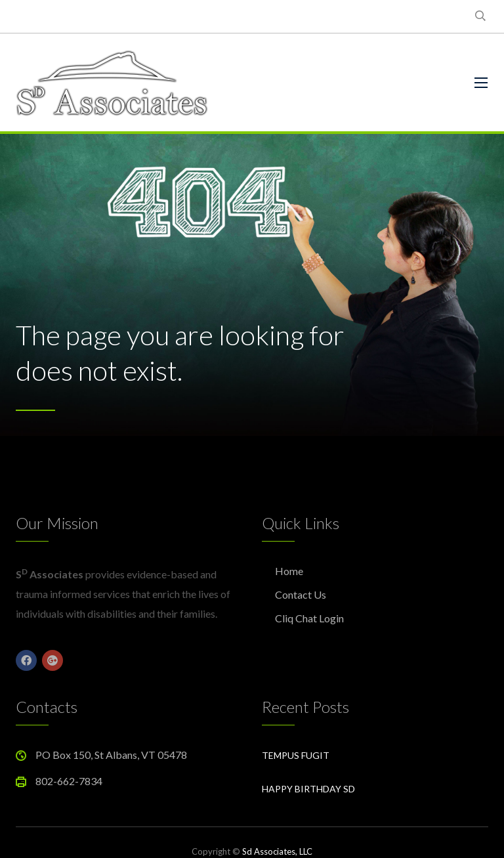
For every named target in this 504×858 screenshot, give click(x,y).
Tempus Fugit (296, 755)
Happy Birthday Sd (308, 789)
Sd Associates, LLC (277, 851)
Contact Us (301, 594)
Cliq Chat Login (309, 618)
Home (289, 571)
